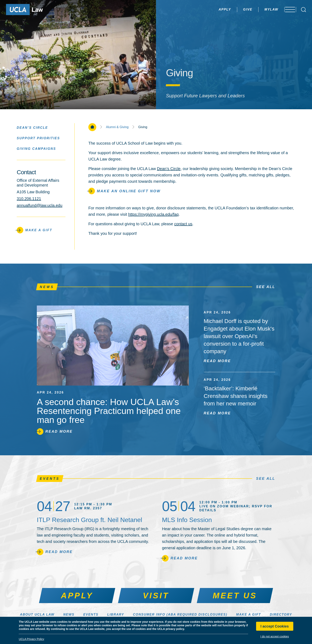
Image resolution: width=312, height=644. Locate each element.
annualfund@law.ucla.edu (39, 205)
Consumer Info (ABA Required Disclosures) (180, 615)
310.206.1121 (29, 199)
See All (266, 287)
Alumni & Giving (117, 127)
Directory (281, 615)
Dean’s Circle (169, 169)
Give (237, 9)
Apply (214, 9)
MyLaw (261, 9)
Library (116, 615)
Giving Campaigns (36, 148)
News (69, 615)
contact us (183, 224)
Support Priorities (38, 138)
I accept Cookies (275, 626)
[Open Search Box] (304, 10)
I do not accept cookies (274, 636)
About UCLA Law (37, 615)
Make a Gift (249, 615)
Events (91, 615)
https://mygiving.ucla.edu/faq (153, 214)
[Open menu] (288, 10)
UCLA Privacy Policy (31, 639)
